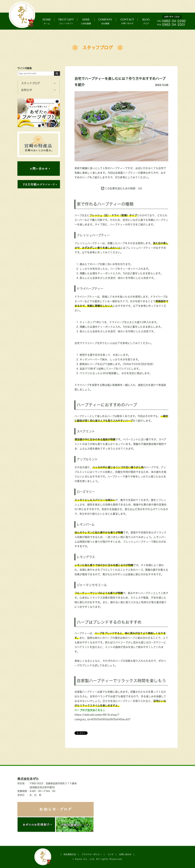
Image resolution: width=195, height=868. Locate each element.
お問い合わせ (131, 21)
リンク (110, 854)
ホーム (47, 21)
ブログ (149, 21)
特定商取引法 (70, 854)
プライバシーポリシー (92, 854)
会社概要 (108, 21)
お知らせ (27, 90)
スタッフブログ (98, 48)
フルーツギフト (67, 21)
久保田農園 (88, 21)
